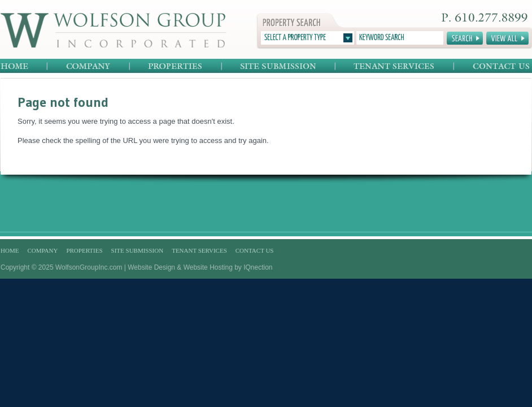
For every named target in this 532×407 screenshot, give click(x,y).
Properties (176, 66)
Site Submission (279, 66)
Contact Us (493, 66)
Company (89, 66)
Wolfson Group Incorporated (114, 30)
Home (24, 66)
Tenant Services (395, 66)
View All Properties (507, 38)
